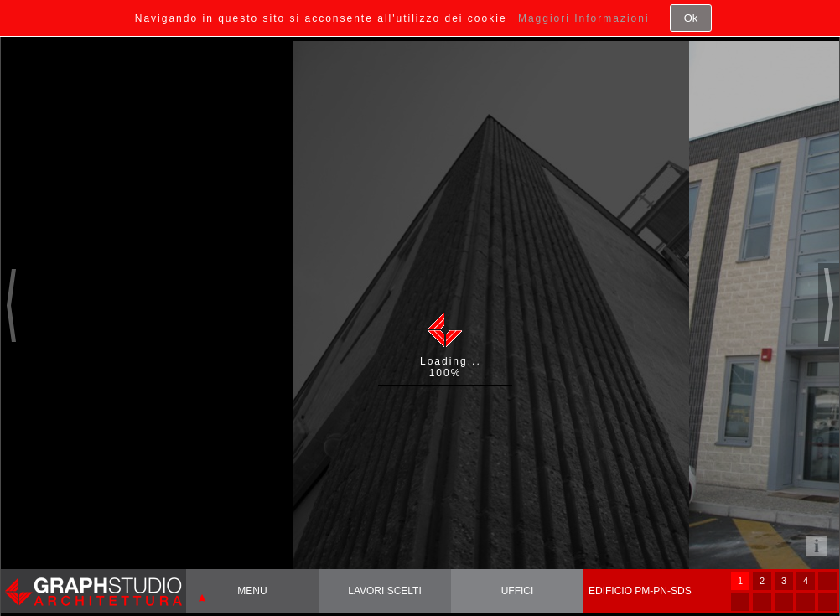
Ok (691, 18)
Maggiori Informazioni (584, 18)
